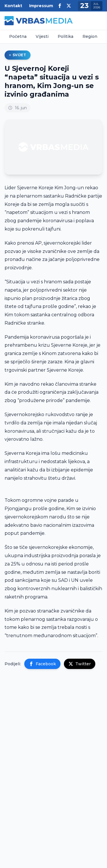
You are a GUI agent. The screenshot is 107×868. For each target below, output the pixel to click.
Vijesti (42, 36)
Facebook (42, 664)
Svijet (18, 55)
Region (90, 36)
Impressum (41, 6)
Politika (65, 36)
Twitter (80, 664)
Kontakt (13, 6)
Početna (18, 36)
